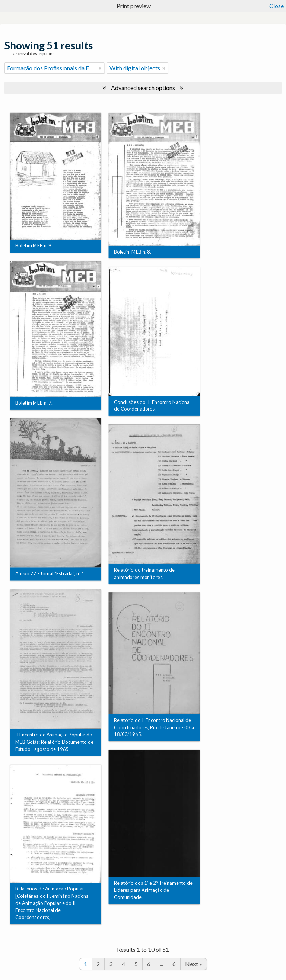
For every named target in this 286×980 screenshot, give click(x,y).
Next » (194, 964)
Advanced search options (143, 88)
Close (277, 6)
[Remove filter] (100, 68)
